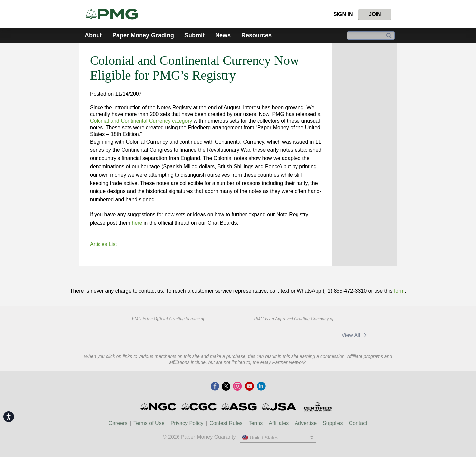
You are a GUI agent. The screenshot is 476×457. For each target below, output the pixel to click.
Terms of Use (149, 423)
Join (375, 14)
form (399, 291)
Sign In (343, 14)
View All (355, 335)
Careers (118, 423)
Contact (358, 423)
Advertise (306, 423)
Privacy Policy (187, 423)
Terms (256, 423)
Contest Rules (226, 423)
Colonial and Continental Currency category (141, 121)
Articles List (103, 244)
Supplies (333, 423)
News (223, 35)
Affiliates (279, 423)
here (137, 223)
